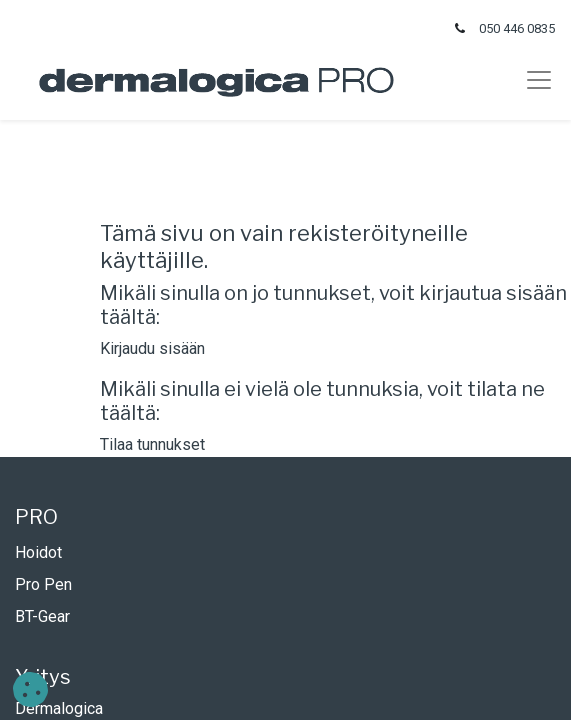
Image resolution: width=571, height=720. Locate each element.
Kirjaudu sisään (152, 348)
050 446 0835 (517, 28)
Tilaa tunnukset (152, 444)
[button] (30, 689)
